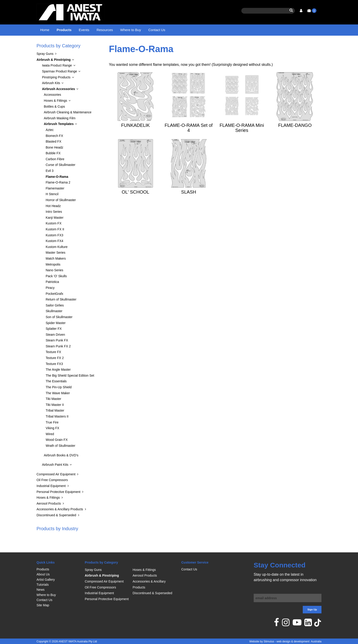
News (41, 590)
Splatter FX (54, 340)
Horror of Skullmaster (61, 212)
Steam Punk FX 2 (58, 358)
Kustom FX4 (54, 253)
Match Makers (56, 270)
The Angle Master (58, 381)
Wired (50, 445)
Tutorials (43, 585)
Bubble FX (53, 165)
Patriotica (52, 293)
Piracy (50, 299)
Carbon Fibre (55, 170)
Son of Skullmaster (59, 328)
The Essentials (56, 393)
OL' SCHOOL (136, 204)
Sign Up (312, 609)
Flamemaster (55, 200)
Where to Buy (131, 30)
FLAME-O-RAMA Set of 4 (189, 139)
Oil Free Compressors (52, 492)
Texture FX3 (54, 375)
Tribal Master (55, 422)
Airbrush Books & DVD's (61, 467)
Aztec (50, 141)
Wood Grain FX (57, 451)
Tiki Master (53, 410)
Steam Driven (55, 346)
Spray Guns (45, 65)
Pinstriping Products (56, 89)
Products (64, 30)
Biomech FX (54, 147)
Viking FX (53, 440)
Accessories (52, 106)
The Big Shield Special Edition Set (70, 387)
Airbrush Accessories (115, 45)
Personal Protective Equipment (58, 503)
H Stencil (52, 206)
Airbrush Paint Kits (55, 476)
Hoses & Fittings (55, 112)
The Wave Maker (58, 404)
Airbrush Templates (147, 45)
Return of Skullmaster (61, 311)
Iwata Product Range (57, 77)
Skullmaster (54, 323)
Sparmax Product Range (59, 83)
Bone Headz (54, 159)
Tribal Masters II (57, 428)
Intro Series (54, 223)
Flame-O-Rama (175, 45)
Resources (105, 30)
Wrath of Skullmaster (61, 457)
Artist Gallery (46, 580)
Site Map (43, 605)
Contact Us (157, 30)
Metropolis (53, 276)
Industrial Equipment (51, 497)
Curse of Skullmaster (61, 176)
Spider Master (56, 334)
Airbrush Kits (51, 95)
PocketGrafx (54, 305)
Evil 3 (50, 182)
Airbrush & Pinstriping (80, 45)
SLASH (189, 204)
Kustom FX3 (54, 247)
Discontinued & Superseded (56, 527)
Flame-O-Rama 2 (58, 194)
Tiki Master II (55, 416)
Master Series (55, 264)
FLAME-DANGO (295, 137)
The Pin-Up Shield (59, 399)
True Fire (52, 434)
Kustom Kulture (57, 258)
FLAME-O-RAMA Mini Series (242, 139)
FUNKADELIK (136, 137)
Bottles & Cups (54, 118)
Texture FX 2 (55, 370)
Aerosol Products (49, 515)
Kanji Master (55, 229)
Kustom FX (54, 235)
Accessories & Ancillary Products (60, 521)
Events (84, 30)
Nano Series (54, 282)
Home (45, 30)
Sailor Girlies (55, 317)
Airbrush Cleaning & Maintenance (68, 124)
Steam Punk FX (57, 352)
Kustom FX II (55, 241)
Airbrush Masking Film (60, 130)
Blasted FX (53, 153)
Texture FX (53, 364)
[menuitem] (58, 569)
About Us (43, 574)
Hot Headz (53, 217)
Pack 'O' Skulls (56, 287)
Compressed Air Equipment (56, 486)
